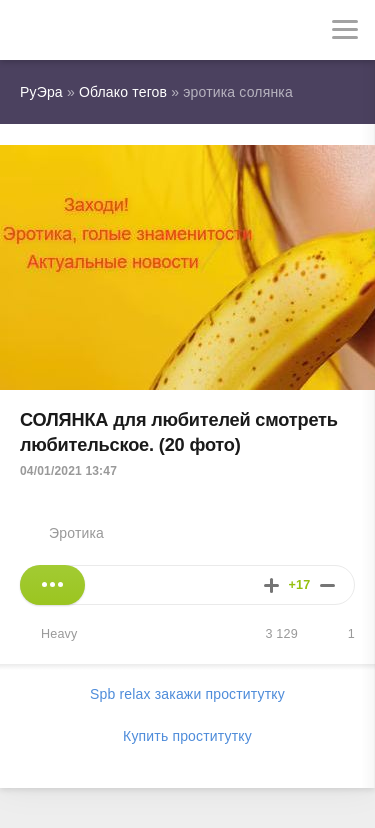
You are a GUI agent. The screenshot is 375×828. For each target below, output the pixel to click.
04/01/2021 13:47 (68, 471)
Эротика (76, 533)
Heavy (59, 634)
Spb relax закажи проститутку (187, 694)
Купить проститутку (187, 736)
